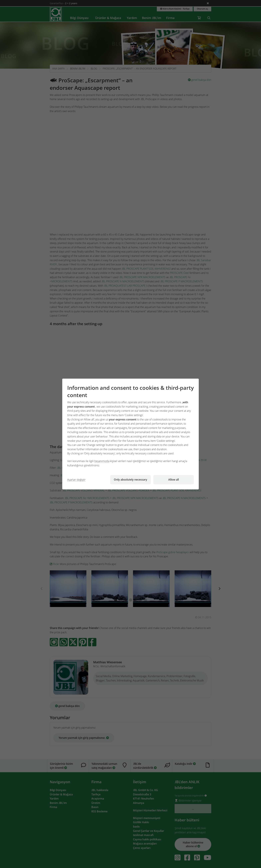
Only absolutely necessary (130, 480)
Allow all (174, 480)
